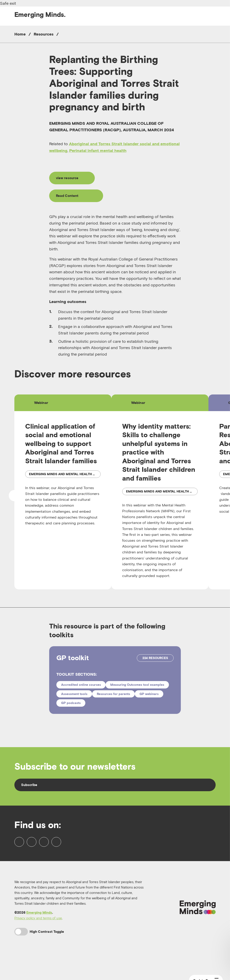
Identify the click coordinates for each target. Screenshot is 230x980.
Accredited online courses (81, 695)
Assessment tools (74, 704)
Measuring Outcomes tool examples (137, 695)
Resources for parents (113, 704)
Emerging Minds (39, 934)
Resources (44, 34)
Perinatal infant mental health (98, 150)
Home (20, 34)
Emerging (40, 14)
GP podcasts (71, 713)
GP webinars (149, 704)
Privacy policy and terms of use (38, 939)
